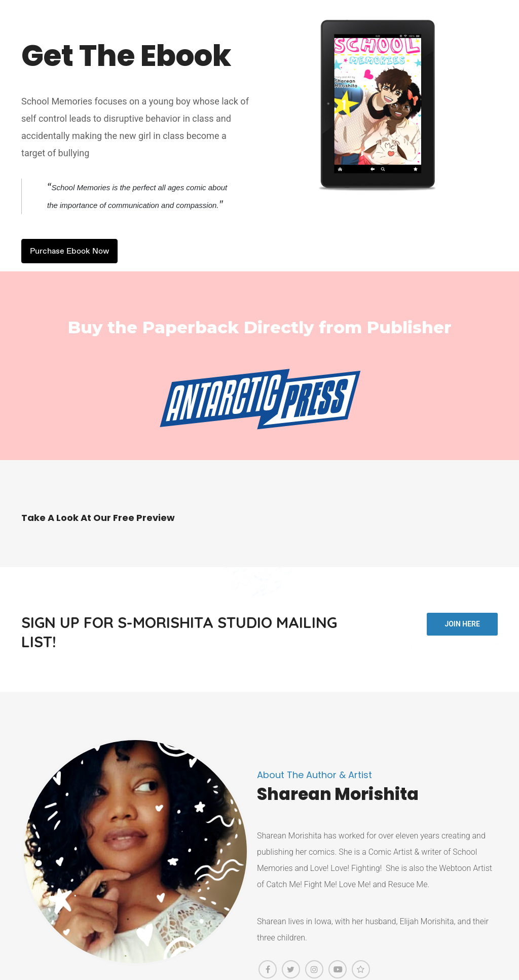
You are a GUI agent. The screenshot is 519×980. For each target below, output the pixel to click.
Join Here (462, 624)
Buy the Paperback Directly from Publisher (260, 327)
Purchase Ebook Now (69, 251)
